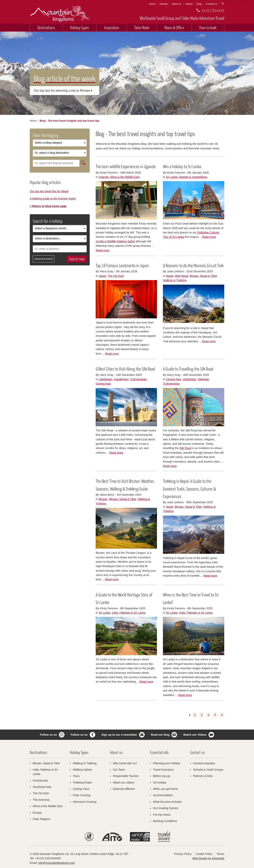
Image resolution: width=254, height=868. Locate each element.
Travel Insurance (163, 770)
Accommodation (163, 795)
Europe (37, 813)
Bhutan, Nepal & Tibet (203, 276)
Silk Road (186, 448)
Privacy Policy (183, 854)
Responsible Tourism (126, 776)
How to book (208, 27)
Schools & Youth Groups (208, 770)
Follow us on (48, 735)
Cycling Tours (81, 789)
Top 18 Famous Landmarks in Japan (122, 265)
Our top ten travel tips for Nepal (49, 191)
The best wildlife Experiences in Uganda (126, 166)
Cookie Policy (204, 854)
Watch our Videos (195, 735)
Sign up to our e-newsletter (119, 735)
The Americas (41, 800)
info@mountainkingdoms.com (57, 863)
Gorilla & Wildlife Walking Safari (115, 241)
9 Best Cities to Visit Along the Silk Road (125, 369)
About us (177, 4)
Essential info (159, 752)
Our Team (119, 770)
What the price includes (167, 802)
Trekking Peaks (82, 783)
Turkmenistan (138, 379)
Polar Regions (41, 819)
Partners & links (203, 776)
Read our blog (160, 735)
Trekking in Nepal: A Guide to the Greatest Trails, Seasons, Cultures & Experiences (189, 489)
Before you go (162, 776)
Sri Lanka (172, 177)
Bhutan (103, 499)
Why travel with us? (125, 763)
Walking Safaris (82, 770)
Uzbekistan (105, 379)
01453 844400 (213, 10)
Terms (220, 854)
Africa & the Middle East (125, 177)
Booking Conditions (165, 821)
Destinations (46, 27)
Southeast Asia (42, 787)
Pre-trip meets (162, 815)
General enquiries (204, 763)
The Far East (116, 276)
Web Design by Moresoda (208, 858)
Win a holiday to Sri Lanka (182, 166)
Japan (102, 276)
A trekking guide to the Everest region (53, 199)
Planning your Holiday (166, 763)
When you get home (165, 789)
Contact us (211, 4)
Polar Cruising (82, 795)
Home (152, 4)
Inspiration (112, 27)
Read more (102, 250)
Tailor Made (142, 27)
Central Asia (103, 384)
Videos (189, 4)
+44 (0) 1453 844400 (48, 858)
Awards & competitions (193, 177)
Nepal (170, 276)
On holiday (160, 783)
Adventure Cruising (85, 802)
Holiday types (79, 27)
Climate (164, 4)
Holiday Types (79, 752)
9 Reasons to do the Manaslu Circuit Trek (193, 265)
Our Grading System (166, 808)
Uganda (103, 177)
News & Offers (174, 27)
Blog (199, 4)
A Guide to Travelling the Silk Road (188, 369)
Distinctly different (124, 789)
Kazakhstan (121, 379)
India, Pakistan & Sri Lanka (129, 613)
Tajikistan (203, 379)
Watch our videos (124, 783)
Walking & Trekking (175, 280)
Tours (76, 776)
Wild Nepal (181, 276)
